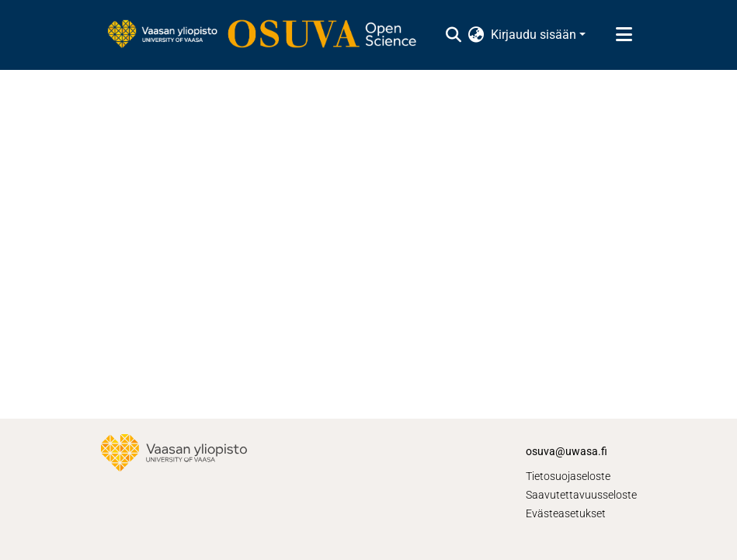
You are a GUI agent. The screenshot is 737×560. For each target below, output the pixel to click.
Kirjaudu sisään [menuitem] (534, 35)
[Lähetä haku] (454, 35)
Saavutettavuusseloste (581, 495)
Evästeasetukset (566, 513)
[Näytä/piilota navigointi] (624, 35)
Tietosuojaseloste (568, 476)
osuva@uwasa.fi (567, 451)
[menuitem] (476, 35)
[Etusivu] (269, 35)
